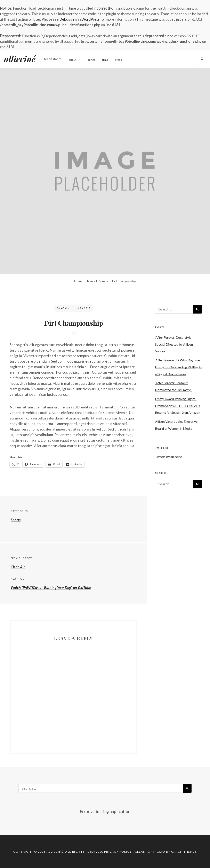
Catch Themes (184, 852)
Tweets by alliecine (168, 457)
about (75, 59)
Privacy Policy (118, 852)
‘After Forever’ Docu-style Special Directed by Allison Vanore (174, 344)
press (118, 59)
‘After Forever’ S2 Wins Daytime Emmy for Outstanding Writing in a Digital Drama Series (178, 367)
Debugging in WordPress (79, 19)
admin (65, 308)
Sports (103, 281)
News (91, 281)
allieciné (20, 59)
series (91, 59)
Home (79, 281)
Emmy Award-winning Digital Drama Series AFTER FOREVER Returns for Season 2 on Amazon (178, 406)
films (105, 59)
